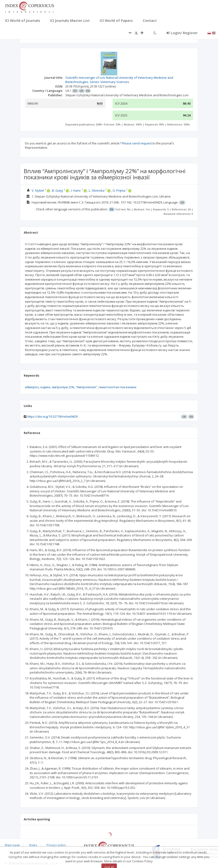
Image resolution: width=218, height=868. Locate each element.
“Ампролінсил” (86, 387)
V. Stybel (38, 190)
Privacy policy (56, 845)
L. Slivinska (97, 190)
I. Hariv (76, 190)
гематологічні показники (117, 387)
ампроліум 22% (63, 387)
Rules (33, 845)
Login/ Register (182, 33)
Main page (12, 845)
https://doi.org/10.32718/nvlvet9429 (52, 416)
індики (45, 387)
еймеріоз (32, 387)
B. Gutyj (57, 190)
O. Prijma (119, 190)
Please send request (137, 143)
